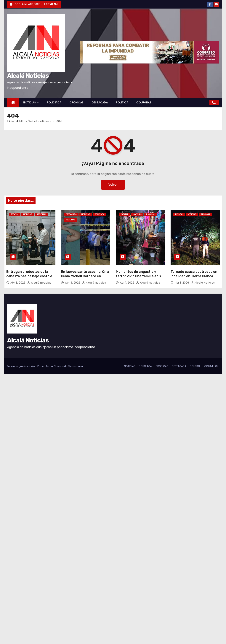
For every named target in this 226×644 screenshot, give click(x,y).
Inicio (11, 121)
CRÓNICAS (77, 103)
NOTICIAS (31, 103)
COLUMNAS (144, 103)
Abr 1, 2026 (128, 283)
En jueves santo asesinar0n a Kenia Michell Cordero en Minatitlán (85, 276)
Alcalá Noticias (28, 76)
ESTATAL (15, 214)
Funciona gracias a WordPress (26, 366)
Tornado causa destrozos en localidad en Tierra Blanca (194, 274)
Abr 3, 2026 (18, 283)
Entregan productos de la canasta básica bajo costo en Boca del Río (30, 276)
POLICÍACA (54, 103)
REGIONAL (41, 214)
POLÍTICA (122, 103)
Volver (113, 185)
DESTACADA (100, 103)
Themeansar (76, 366)
